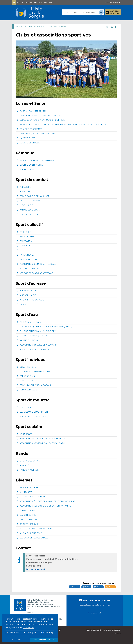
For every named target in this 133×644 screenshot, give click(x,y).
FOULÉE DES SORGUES (30, 135)
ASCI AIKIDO (24, 193)
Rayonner (47, 23)
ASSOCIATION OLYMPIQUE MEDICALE (37, 270)
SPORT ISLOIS (25, 387)
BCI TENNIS (24, 413)
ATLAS (21, 310)
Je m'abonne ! (95, 619)
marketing (47, 633)
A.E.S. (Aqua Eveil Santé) (30, 328)
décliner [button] (16, 640)
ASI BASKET (24, 238)
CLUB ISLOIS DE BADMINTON (33, 418)
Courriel (110, 593)
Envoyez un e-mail (35, 575)
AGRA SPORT (25, 440)
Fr (14, 2)
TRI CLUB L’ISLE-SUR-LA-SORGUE (34, 391)
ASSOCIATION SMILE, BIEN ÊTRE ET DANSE (39, 121)
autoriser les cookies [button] (44, 640)
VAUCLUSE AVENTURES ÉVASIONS (35, 535)
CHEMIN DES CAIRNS (29, 467)
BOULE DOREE (26, 175)
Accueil (18, 32)
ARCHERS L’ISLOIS (27, 297)
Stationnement (111, 23)
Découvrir (61, 23)
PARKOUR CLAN (26, 382)
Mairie (17, 23)
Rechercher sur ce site (111, 636)
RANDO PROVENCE (28, 476)
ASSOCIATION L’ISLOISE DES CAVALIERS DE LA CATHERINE (46, 507)
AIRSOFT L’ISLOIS (27, 301)
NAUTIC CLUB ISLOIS (28, 346)
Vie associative (39, 32)
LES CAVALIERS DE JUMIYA (31, 503)
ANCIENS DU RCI (26, 242)
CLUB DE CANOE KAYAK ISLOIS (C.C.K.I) (37, 337)
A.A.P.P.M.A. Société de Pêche (32, 117)
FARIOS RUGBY (26, 261)
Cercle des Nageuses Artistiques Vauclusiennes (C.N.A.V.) (45, 332)
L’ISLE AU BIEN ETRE (28, 220)
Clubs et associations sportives (57, 32)
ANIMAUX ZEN (25, 498)
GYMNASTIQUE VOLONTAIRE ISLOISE (36, 140)
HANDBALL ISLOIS (27, 265)
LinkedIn (98, 593)
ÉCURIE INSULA (26, 516)
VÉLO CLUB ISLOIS (27, 396)
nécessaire (13, 633)
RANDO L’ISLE (25, 471)
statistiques (30, 633)
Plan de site (116, 640)
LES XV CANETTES (27, 525)
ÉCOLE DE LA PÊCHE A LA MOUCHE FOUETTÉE (41, 126)
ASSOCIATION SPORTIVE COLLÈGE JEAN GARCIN (42, 449)
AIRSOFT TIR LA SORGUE (31, 306)
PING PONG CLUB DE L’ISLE (32, 422)
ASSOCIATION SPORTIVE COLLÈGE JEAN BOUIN (41, 445)
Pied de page (43, 2)
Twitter (86, 593)
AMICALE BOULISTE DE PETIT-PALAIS (36, 166)
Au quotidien (31, 23)
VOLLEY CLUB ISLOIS (28, 274)
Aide (51, 2)
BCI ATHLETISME (27, 373)
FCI (20, 256)
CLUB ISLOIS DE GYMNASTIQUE (34, 377)
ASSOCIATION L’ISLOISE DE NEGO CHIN (37, 351)
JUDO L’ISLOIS (25, 211)
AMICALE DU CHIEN (28, 493)
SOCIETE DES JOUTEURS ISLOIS (34, 355)
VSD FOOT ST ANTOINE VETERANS (35, 279)
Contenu (21, 2)
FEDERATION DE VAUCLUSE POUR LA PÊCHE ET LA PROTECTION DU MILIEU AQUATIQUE (62, 130)
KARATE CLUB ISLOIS (29, 216)
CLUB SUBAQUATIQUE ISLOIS (33, 342)
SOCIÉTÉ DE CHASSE (28, 149)
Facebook (75, 593)
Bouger (87, 23)
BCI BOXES (24, 197)
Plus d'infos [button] (28, 628)
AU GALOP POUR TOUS (30, 539)
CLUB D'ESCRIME (27, 521)
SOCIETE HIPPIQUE (28, 530)
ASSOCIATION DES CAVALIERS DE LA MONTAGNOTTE (44, 512)
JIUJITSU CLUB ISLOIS (29, 207)
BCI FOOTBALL (26, 247)
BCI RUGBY (24, 252)
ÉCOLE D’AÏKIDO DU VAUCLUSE (33, 202)
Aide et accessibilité (93, 636)
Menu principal (31, 2)
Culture (75, 23)
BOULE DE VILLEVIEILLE (30, 171)
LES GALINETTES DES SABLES (33, 544)
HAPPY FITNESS (26, 144)
